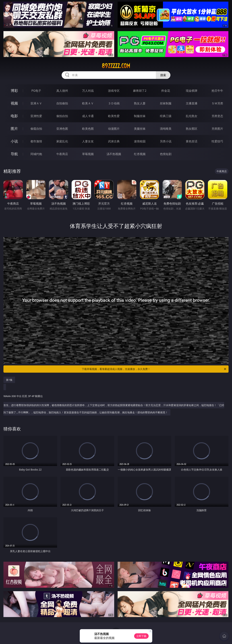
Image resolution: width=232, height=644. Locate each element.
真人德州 (62, 91)
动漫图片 (114, 129)
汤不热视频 (114, 154)
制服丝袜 (140, 116)
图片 (14, 129)
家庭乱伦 (62, 141)
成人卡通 (88, 116)
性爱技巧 (217, 141)
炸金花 (166, 91)
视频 (14, 103)
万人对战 (88, 91)
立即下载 (141, 636)
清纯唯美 (166, 129)
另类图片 (217, 129)
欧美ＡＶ (88, 103)
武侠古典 (114, 141)
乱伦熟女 (192, 116)
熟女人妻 (140, 103)
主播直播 (192, 103)
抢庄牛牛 (217, 91)
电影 (14, 116)
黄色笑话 (192, 141)
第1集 (9, 380)
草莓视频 (88, 154)
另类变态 (217, 116)
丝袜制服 (166, 103)
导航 (14, 154)
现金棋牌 (192, 91)
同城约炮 (36, 154)
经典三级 (166, 116)
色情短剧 (166, 154)
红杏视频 (140, 154)
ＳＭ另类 (217, 103)
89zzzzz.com (116, 66)
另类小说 (166, 141)
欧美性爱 (114, 116)
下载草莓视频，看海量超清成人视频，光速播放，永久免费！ (154, 369)
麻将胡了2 (140, 91)
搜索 (163, 75)
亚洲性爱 (36, 116)
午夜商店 (62, 154)
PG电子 (36, 91)
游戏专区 (114, 91)
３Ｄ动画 (114, 103)
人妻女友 (88, 141)
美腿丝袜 (140, 129)
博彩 (14, 91)
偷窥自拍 (36, 129)
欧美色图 (88, 129)
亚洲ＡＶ (36, 103)
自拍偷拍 (62, 103)
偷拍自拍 (62, 116)
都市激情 (36, 141)
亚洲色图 (62, 129)
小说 (14, 141)
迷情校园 (140, 141)
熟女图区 (192, 129)
